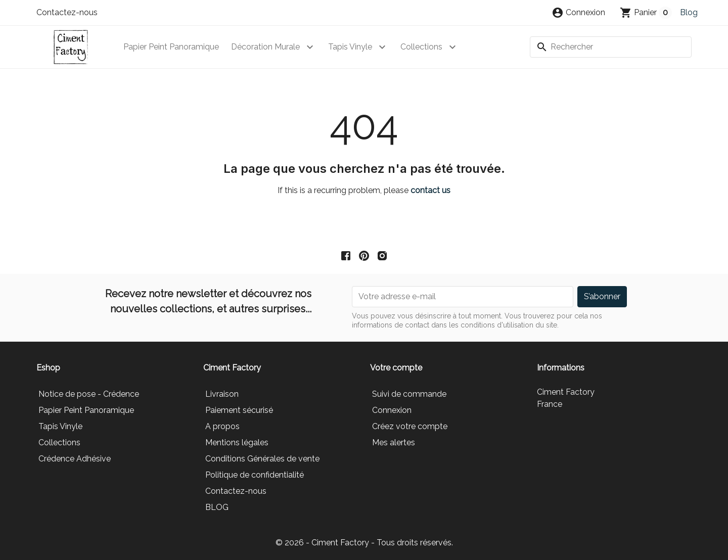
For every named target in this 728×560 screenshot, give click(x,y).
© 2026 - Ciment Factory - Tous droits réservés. (364, 543)
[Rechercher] (611, 47)
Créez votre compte (410, 426)
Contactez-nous (67, 12)
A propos (222, 426)
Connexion (392, 410)
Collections (421, 47)
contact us (430, 190)
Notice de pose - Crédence (89, 394)
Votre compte (396, 368)
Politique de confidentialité (255, 475)
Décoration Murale (265, 47)
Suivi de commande (409, 394)
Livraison (222, 394)
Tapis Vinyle (350, 47)
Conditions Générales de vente (262, 459)
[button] (578, 13)
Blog (689, 12)
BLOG (217, 507)
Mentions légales (237, 442)
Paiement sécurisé (239, 410)
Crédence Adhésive (75, 459)
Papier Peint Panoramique (171, 47)
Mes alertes (394, 442)
